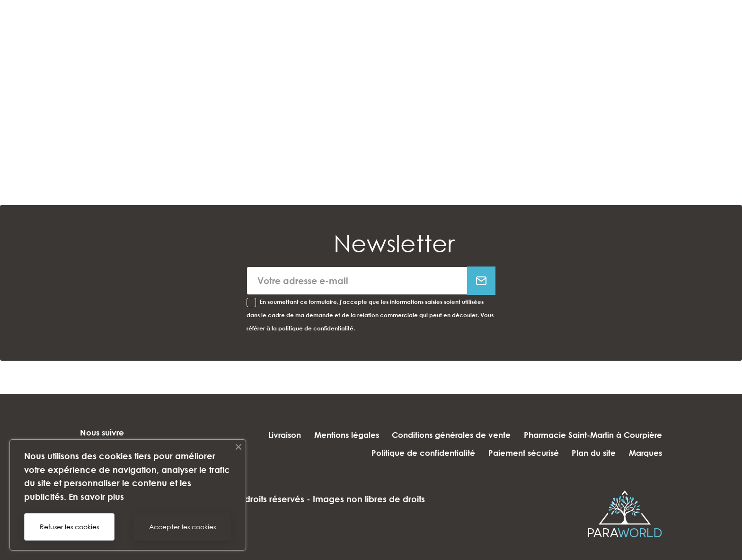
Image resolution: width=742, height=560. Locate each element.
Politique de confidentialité (413, 453)
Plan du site (590, 453)
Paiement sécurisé (517, 453)
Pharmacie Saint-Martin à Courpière (593, 435)
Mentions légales (340, 435)
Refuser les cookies (69, 527)
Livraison (274, 435)
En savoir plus (96, 497)
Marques (645, 453)
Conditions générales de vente (448, 435)
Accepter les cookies (182, 527)
